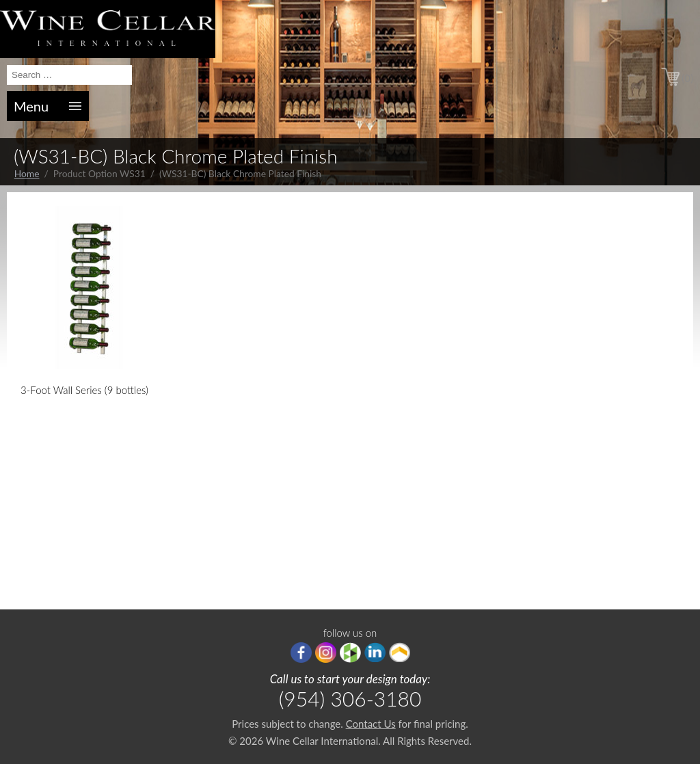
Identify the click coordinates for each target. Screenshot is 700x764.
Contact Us (371, 724)
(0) (687, 78)
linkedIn (375, 653)
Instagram (326, 653)
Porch (400, 653)
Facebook (301, 653)
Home (27, 173)
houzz (350, 653)
